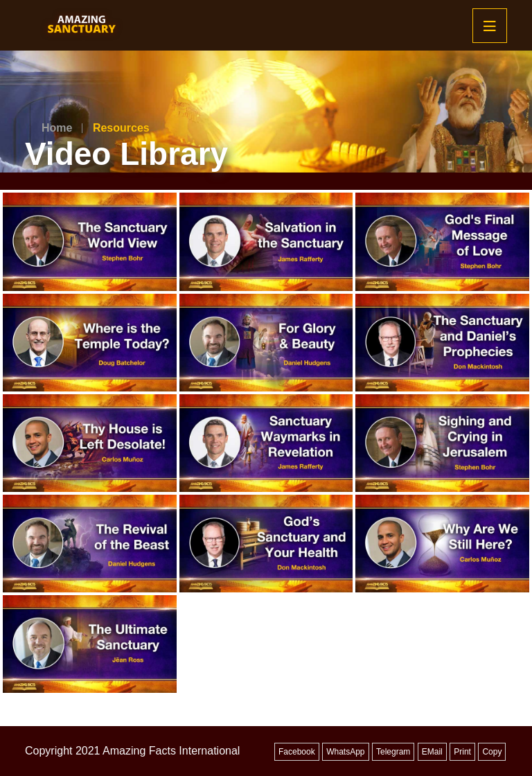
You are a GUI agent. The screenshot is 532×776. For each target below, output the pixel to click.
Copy (492, 752)
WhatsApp (345, 752)
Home (57, 128)
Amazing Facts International (171, 751)
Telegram (393, 752)
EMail (432, 752)
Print (462, 752)
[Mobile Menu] (490, 26)
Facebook (297, 752)
